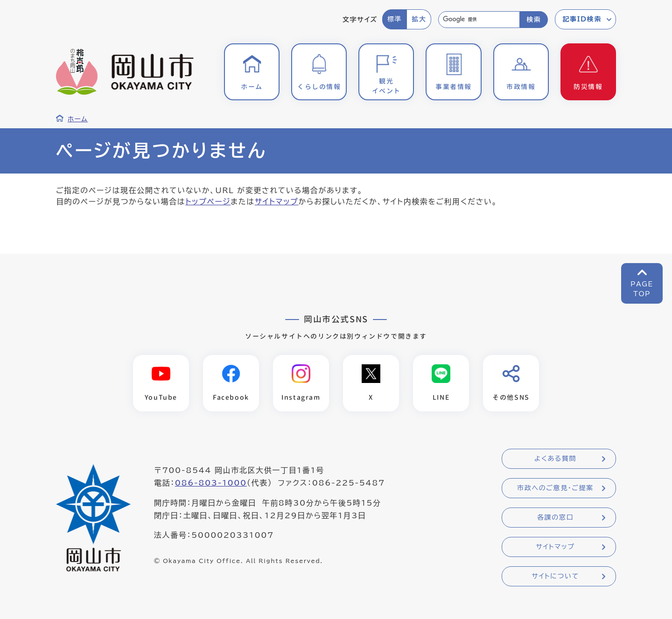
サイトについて (555, 576)
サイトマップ (277, 202)
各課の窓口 (555, 517)
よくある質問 (555, 459)
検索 (534, 20)
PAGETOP (642, 289)
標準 (395, 19)
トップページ (208, 202)
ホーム (78, 119)
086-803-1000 (211, 483)
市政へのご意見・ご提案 (555, 488)
